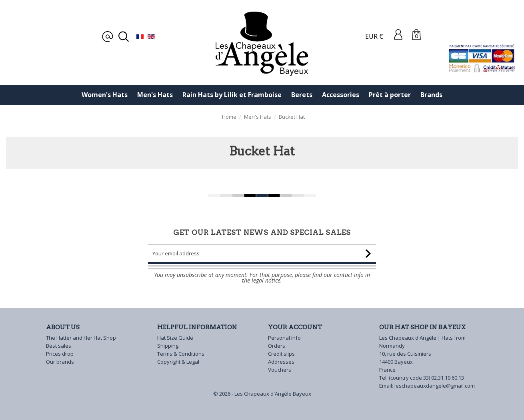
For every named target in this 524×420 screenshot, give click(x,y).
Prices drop (60, 354)
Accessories (341, 95)
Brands (431, 95)
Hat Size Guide (175, 338)
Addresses (281, 362)
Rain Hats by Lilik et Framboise (232, 95)
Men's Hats (155, 95)
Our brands (60, 362)
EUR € (374, 36)
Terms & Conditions (181, 354)
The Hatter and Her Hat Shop (81, 338)
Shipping (168, 346)
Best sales (59, 346)
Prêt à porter (390, 95)
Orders (277, 346)
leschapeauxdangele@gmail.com (435, 386)
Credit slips (281, 354)
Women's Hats (105, 95)
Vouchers (280, 370)
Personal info (284, 338)
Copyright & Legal (178, 362)
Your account (295, 327)
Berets (302, 95)
